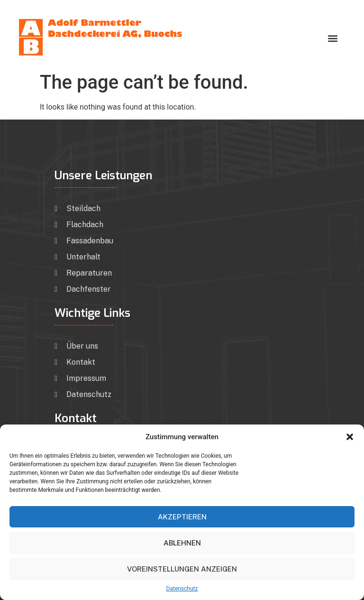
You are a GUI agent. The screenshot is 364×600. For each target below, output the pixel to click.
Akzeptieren (182, 517)
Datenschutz (182, 589)
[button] (350, 437)
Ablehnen (182, 543)
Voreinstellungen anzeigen (182, 569)
